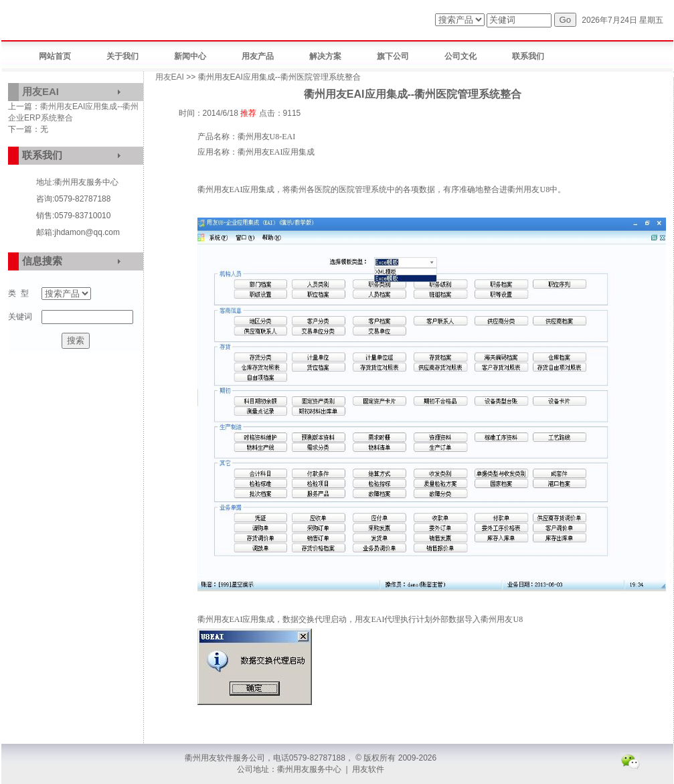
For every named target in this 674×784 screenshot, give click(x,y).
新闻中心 (190, 56)
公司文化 (460, 56)
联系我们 (528, 56)
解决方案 (325, 56)
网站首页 (55, 56)
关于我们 (122, 56)
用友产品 (258, 56)
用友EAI (40, 91)
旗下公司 (393, 56)
